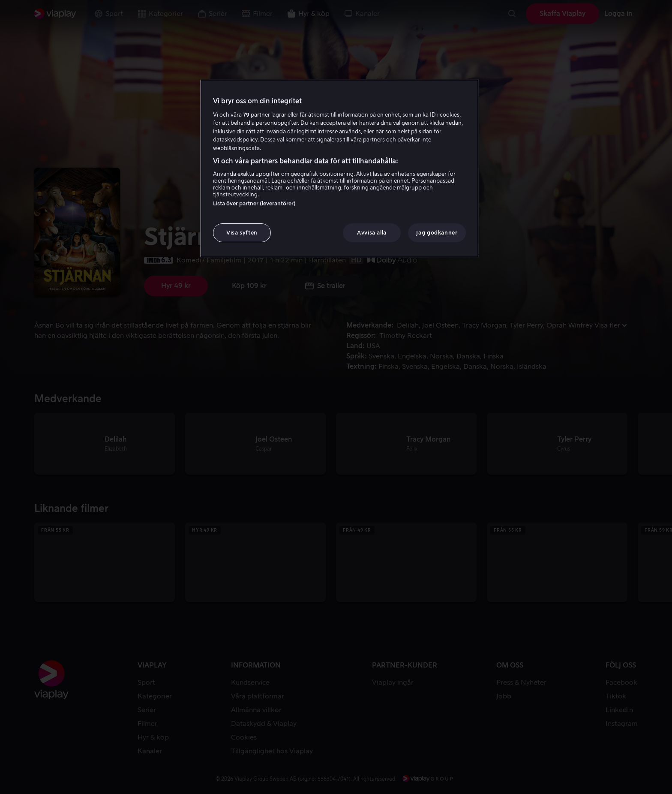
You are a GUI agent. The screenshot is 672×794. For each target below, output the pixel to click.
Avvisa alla (372, 233)
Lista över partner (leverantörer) (254, 203)
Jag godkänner (437, 233)
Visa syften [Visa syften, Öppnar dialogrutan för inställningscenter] (242, 233)
